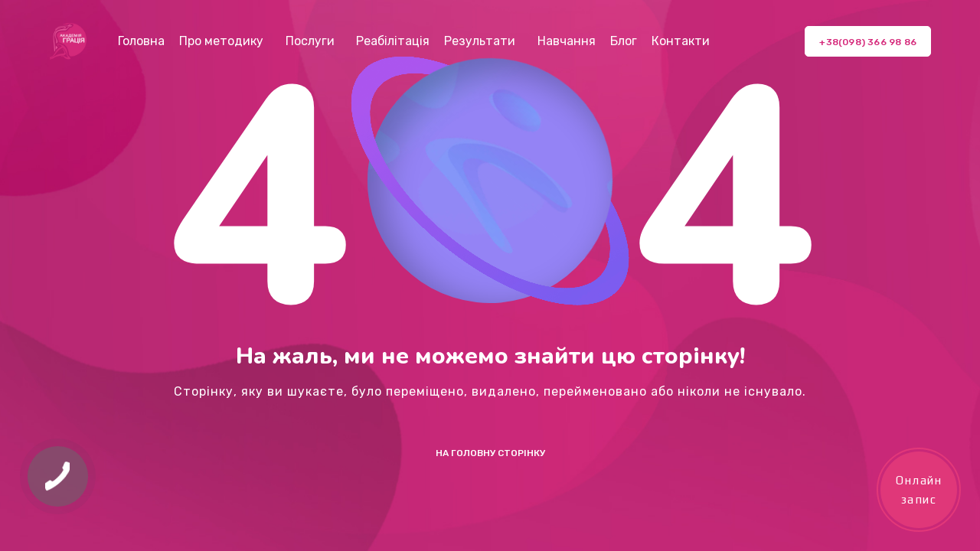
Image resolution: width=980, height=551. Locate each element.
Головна (141, 41)
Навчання (567, 41)
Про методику (221, 41)
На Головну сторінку (490, 453)
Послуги (310, 41)
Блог (624, 41)
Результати (480, 41)
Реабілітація (393, 41)
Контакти (681, 41)
